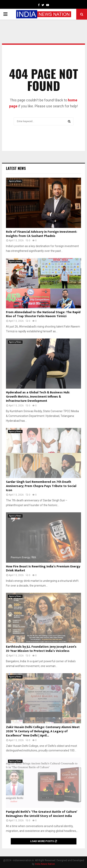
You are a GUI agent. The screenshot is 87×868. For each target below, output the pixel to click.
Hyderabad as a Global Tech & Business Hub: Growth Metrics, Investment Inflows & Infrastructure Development (38, 397)
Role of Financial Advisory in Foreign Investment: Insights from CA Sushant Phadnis (42, 234)
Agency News (15, 181)
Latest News (16, 168)
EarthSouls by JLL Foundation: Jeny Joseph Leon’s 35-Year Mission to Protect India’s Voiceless (41, 649)
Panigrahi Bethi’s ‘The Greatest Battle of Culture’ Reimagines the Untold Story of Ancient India (42, 814)
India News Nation (45, 864)
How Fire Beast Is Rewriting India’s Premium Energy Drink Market (43, 569)
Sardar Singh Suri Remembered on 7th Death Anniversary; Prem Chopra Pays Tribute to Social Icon (41, 486)
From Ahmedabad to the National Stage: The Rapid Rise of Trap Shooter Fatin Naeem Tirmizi (43, 314)
